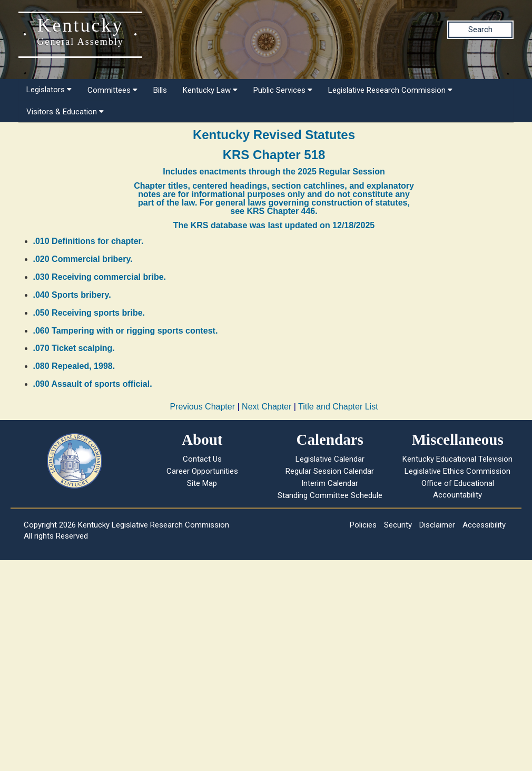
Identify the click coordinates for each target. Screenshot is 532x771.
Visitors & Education (65, 112)
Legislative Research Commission (390, 90)
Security (398, 525)
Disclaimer (437, 525)
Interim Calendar (330, 483)
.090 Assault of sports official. (93, 384)
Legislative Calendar (330, 459)
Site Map (202, 483)
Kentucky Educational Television (457, 459)
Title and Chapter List (338, 407)
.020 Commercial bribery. (83, 259)
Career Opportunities (202, 471)
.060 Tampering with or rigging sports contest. (126, 331)
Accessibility (484, 525)
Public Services (283, 90)
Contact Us (202, 459)
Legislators (49, 90)
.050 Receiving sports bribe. (89, 313)
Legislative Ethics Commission (457, 471)
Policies (363, 525)
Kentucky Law (210, 90)
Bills (160, 90)
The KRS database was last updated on (274, 225)
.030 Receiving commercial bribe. (100, 277)
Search (480, 30)
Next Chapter (267, 407)
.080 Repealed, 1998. (74, 366)
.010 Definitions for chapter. (88, 241)
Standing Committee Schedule (330, 495)
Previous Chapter (202, 407)
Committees (112, 90)
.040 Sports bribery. (72, 295)
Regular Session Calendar (330, 471)
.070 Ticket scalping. (74, 348)
